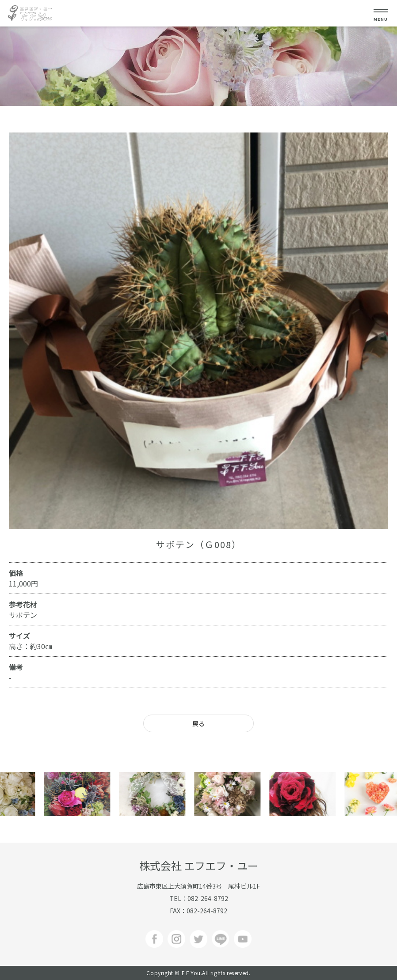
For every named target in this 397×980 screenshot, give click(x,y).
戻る (198, 723)
